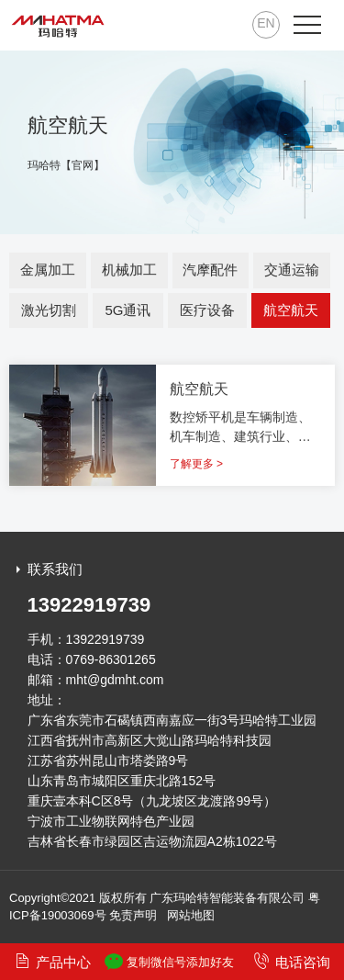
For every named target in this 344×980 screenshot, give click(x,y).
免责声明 (133, 915)
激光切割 (49, 310)
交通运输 (292, 270)
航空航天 (291, 310)
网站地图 (191, 915)
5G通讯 (128, 310)
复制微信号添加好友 (169, 962)
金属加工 (48, 270)
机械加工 (129, 270)
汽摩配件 (210, 270)
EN (266, 23)
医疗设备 (207, 310)
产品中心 (52, 961)
